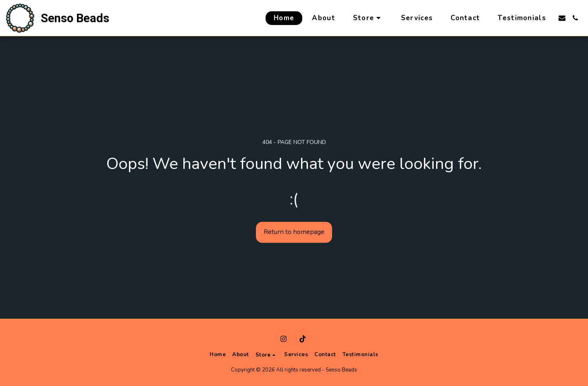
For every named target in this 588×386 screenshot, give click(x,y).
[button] (562, 18)
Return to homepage (294, 232)
